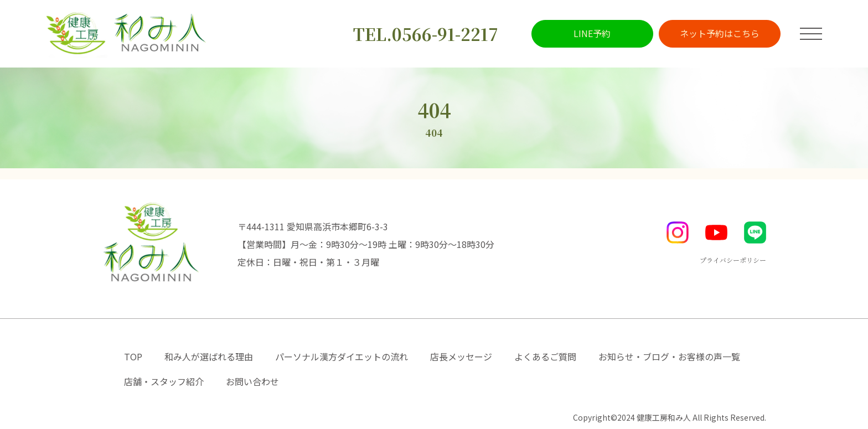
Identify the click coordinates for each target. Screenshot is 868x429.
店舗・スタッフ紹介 (164, 381)
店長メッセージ (461, 356)
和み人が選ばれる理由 (209, 356)
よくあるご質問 (545, 356)
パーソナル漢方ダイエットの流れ (342, 356)
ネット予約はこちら (720, 33)
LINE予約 (592, 33)
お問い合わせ (252, 381)
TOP (133, 356)
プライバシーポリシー (733, 260)
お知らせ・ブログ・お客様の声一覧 (669, 356)
